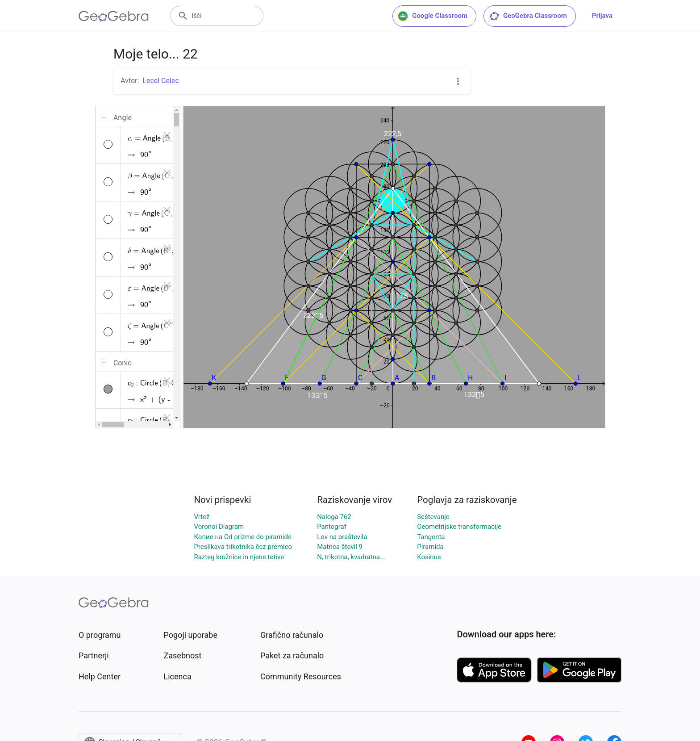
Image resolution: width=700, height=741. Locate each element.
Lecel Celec (160, 81)
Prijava (602, 16)
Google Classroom (433, 16)
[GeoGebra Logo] (114, 16)
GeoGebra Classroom (528, 16)
